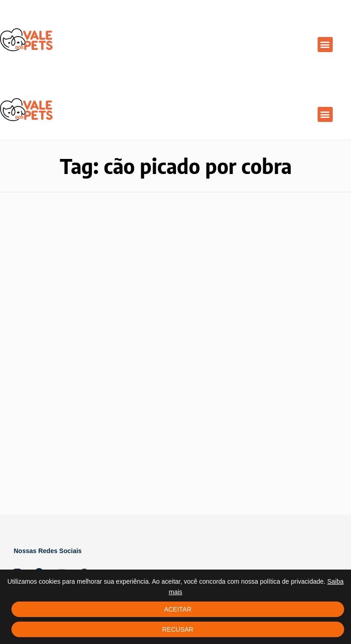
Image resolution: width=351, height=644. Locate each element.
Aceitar (178, 609)
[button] (325, 45)
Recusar (178, 629)
